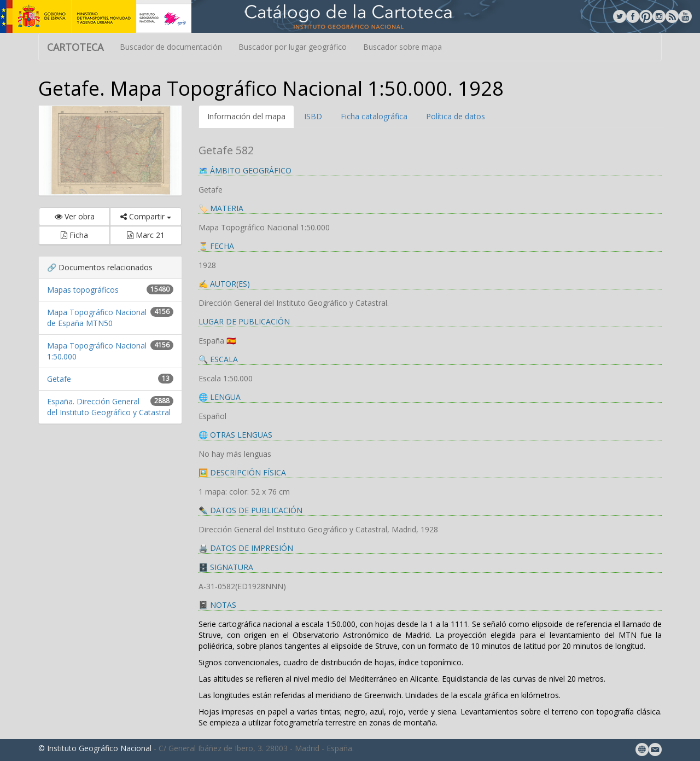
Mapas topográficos (83, 290)
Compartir (146, 216)
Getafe (59, 379)
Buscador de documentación (171, 47)
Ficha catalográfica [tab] (374, 116)
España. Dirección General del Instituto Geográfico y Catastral (109, 407)
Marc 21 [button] (146, 235)
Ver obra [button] (75, 216)
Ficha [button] (74, 235)
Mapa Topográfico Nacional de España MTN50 (97, 318)
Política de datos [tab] (456, 116)
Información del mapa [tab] (246, 116)
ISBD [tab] (313, 116)
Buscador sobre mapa (402, 47)
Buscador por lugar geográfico (293, 47)
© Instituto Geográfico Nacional (95, 748)
